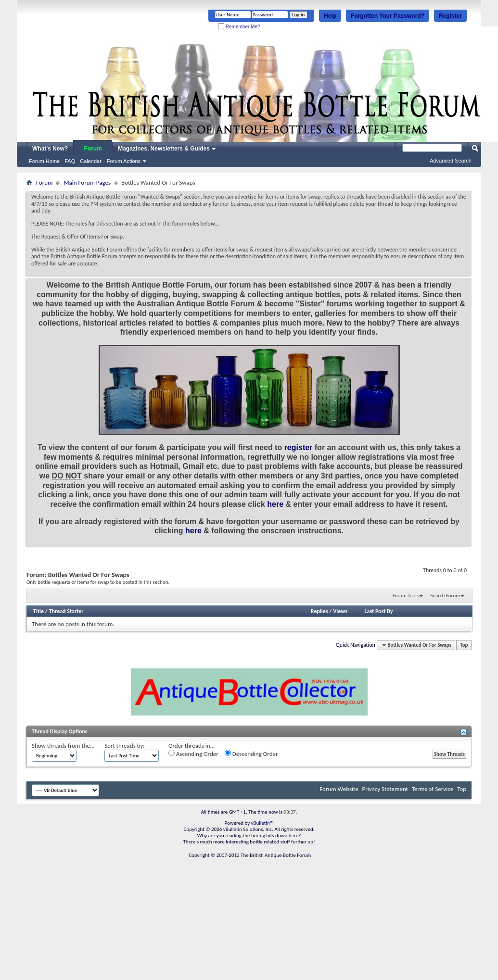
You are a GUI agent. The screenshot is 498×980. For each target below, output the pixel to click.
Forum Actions (124, 161)
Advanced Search (451, 161)
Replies (319, 611)
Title (38, 611)
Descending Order (251, 754)
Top (464, 645)
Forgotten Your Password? (388, 16)
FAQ (70, 161)
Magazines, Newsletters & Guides (164, 149)
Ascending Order (193, 754)
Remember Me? (239, 27)
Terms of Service (433, 789)
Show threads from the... (63, 746)
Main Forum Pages (87, 182)
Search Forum (446, 596)
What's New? (50, 149)
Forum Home (44, 161)
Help (330, 16)
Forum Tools (406, 596)
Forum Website (339, 789)
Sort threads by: (125, 746)
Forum (93, 149)
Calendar (91, 161)
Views (340, 611)
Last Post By (378, 611)
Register (450, 16)
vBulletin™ (262, 823)
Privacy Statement (385, 789)
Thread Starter (66, 611)
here (275, 504)
